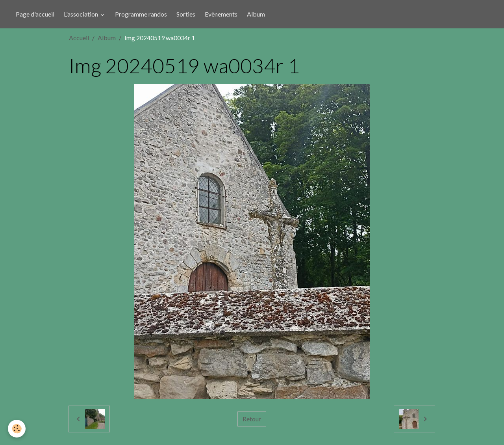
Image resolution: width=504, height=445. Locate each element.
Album (256, 14)
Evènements (221, 14)
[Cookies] (17, 429)
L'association (82, 14)
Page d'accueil (35, 14)
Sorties (186, 14)
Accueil (79, 38)
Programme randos (141, 14)
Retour (252, 419)
